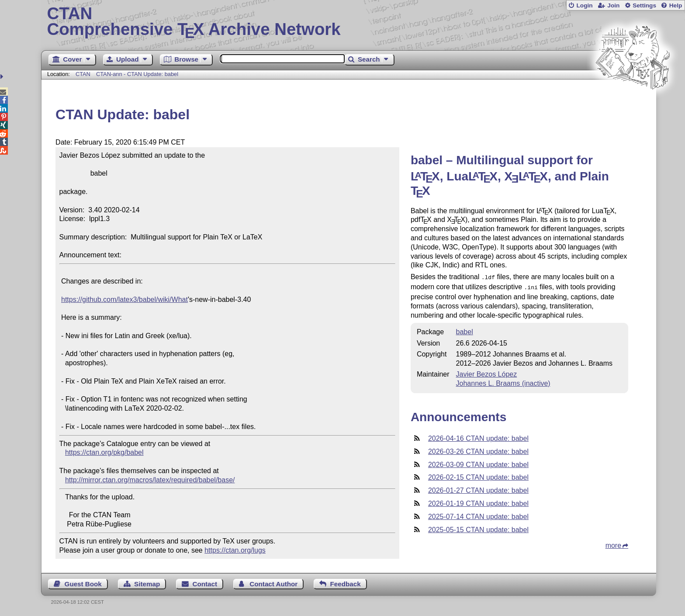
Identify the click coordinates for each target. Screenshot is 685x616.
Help (676, 5)
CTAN (83, 74)
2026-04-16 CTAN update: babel (478, 437)
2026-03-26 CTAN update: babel (478, 450)
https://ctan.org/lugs (235, 550)
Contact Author (273, 584)
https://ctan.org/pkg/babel (104, 452)
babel (465, 330)
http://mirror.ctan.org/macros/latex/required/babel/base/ (150, 480)
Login (584, 5)
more (613, 544)
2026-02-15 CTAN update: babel (478, 476)
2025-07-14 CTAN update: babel (478, 515)
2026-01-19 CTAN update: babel (478, 502)
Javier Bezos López (487, 372)
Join (613, 5)
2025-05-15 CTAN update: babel (478, 528)
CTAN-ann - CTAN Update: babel (137, 74)
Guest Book (83, 584)
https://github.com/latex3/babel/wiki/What (125, 299)
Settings (644, 5)
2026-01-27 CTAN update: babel (478, 489)
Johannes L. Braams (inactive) (503, 382)
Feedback (346, 584)
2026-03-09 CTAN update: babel (478, 463)
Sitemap (147, 584)
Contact (205, 584)
